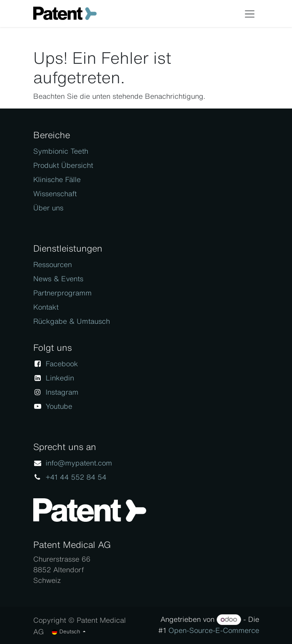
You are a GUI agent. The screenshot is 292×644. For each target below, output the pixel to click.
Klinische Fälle (57, 179)
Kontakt (46, 307)
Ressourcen (53, 264)
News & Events (58, 279)
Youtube (59, 406)
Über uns (48, 208)
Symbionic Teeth (61, 151)
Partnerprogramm (62, 293)
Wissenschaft (55, 194)
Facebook (62, 364)
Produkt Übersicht (63, 165)
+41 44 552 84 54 (76, 477)
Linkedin (60, 378)
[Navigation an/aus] (250, 14)
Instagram (62, 392)
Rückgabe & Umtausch (72, 321)
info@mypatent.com (79, 463)
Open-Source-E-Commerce (214, 630)
